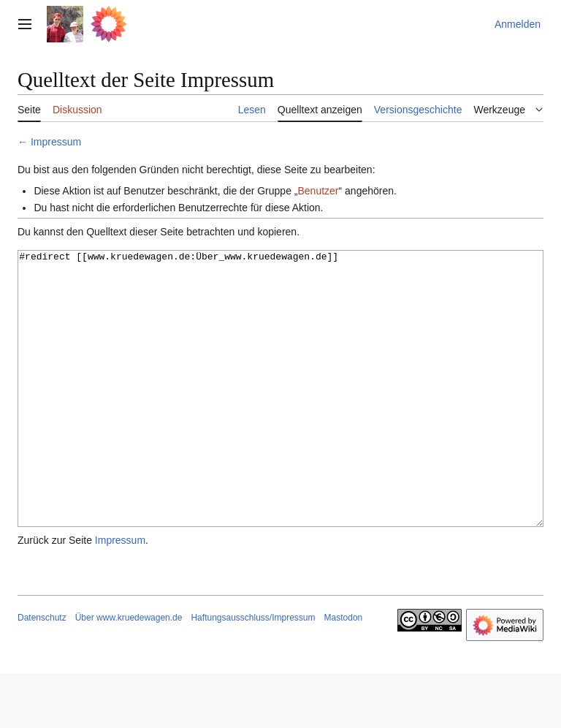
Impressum (56, 142)
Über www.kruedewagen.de (129, 672)
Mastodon (344, 672)
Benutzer (318, 191)
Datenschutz (42, 672)
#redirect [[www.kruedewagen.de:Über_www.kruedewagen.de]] (280, 416)
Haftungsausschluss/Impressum (253, 672)
